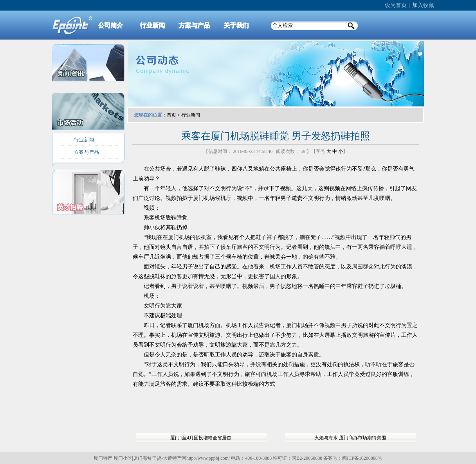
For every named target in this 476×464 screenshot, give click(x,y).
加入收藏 (423, 5)
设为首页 (396, 5)
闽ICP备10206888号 (362, 458)
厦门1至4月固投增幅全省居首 (201, 438)
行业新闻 (191, 115)
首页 (171, 115)
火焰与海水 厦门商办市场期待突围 (350, 438)
